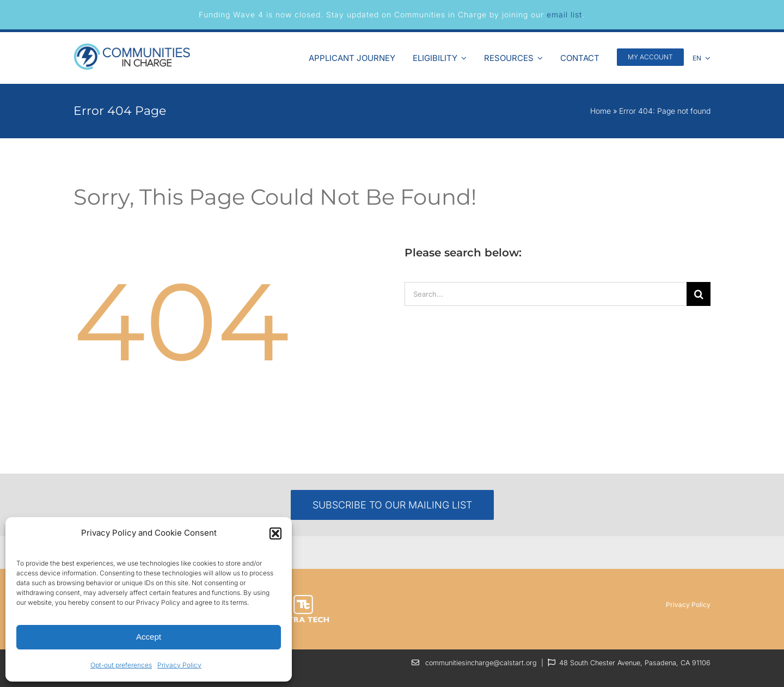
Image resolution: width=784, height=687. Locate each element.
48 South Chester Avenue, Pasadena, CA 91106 (635, 663)
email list (564, 14)
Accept (149, 637)
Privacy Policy (179, 665)
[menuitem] (702, 57)
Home (601, 111)
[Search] (699, 294)
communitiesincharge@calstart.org (481, 663)
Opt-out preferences (121, 665)
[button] (275, 533)
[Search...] (546, 294)
